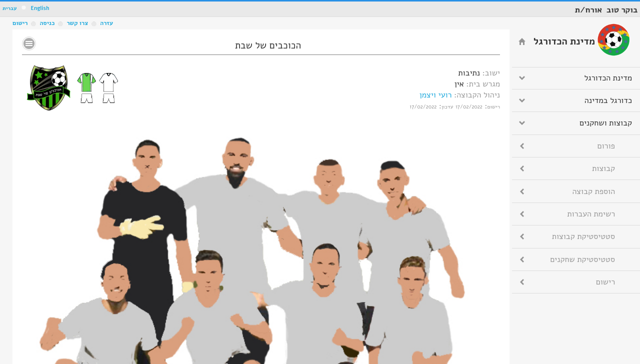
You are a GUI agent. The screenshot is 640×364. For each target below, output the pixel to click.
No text (29, 43)
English (40, 8)
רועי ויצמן (436, 95)
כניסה (47, 23)
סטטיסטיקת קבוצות (583, 236)
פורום (606, 146)
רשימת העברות (591, 214)
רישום (20, 23)
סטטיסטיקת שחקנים (582, 259)
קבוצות (603, 168)
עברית (10, 8)
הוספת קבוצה (594, 191)
